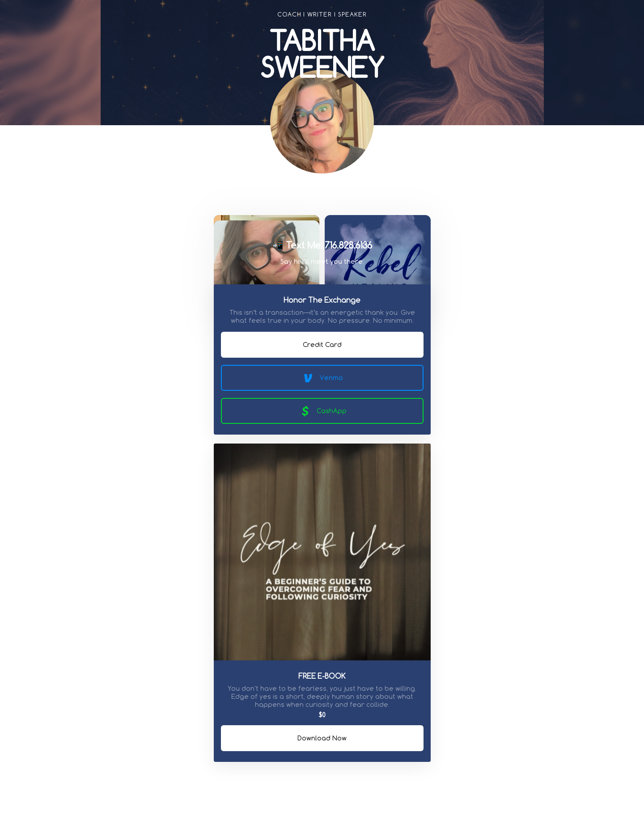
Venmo (322, 378)
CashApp (322, 411)
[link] (304, 197)
